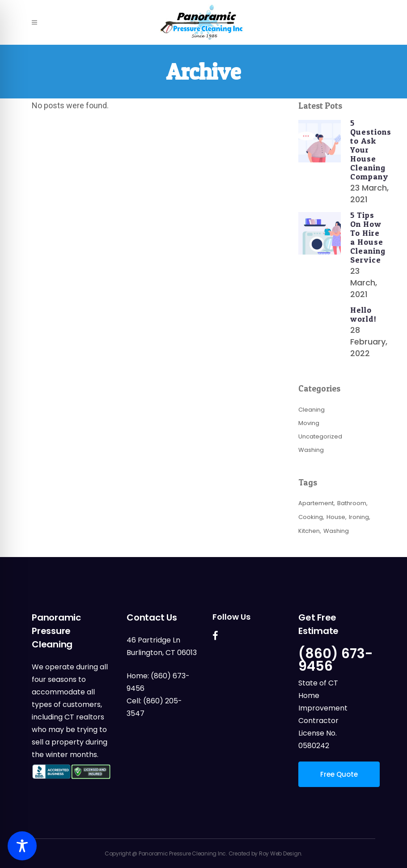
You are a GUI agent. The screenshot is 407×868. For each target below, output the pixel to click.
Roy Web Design (280, 853)
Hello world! (363, 314)
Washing (311, 450)
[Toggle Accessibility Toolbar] (22, 846)
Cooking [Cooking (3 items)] (311, 517)
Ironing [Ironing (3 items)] (359, 517)
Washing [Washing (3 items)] (336, 531)
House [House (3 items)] (336, 517)
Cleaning (312, 410)
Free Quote (339, 774)
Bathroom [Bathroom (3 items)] (352, 503)
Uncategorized (320, 436)
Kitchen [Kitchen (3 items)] (309, 531)
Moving (309, 423)
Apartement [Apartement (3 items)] (316, 503)
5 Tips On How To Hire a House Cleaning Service (368, 237)
